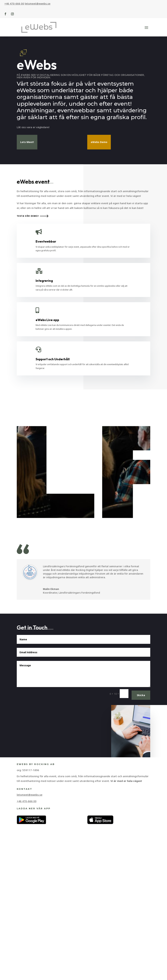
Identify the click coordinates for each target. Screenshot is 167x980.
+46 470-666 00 (14, 3)
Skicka (141, 897)
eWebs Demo (99, 146)
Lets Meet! (27, 146)
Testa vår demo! (28, 418)
